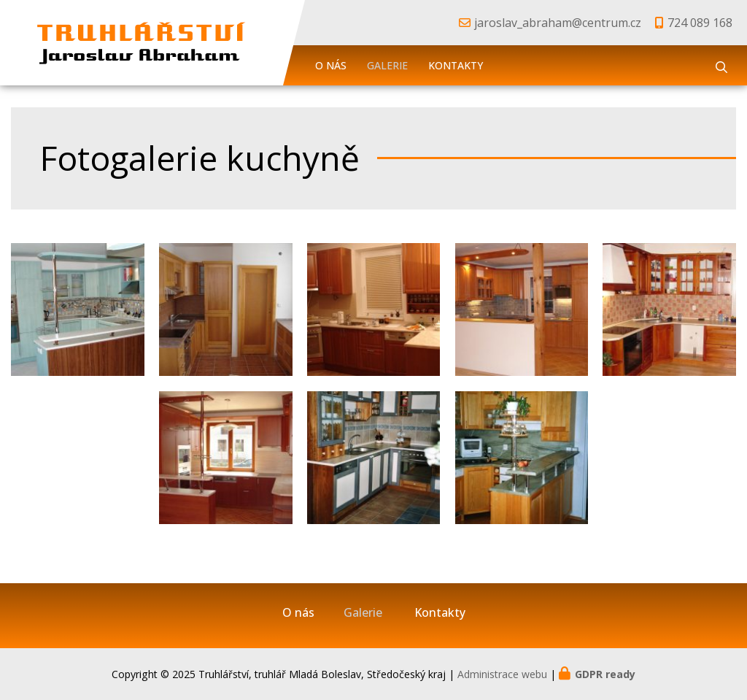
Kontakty (456, 65)
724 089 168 (700, 23)
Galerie (387, 65)
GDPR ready (605, 674)
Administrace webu (502, 674)
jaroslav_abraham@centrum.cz (558, 23)
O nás (331, 65)
